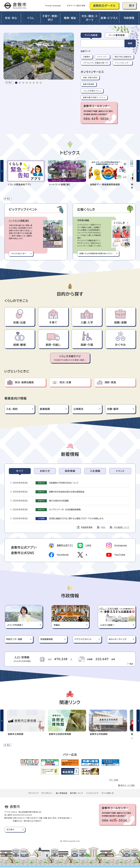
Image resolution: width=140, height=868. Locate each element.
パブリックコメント (83, 640)
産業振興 (45, 409)
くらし (31, 18)
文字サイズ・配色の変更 (76, 6)
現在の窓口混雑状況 (123, 57)
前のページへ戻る (128, 786)
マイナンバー (102, 57)
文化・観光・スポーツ (90, 18)
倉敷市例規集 (89, 84)
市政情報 (129, 18)
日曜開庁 (87, 57)
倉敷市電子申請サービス (94, 97)
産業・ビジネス (109, 18)
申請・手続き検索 (90, 78)
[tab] (16, 83)
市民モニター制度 (14, 640)
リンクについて (92, 794)
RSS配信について (122, 527)
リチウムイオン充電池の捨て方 (95, 63)
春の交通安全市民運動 (59, 501)
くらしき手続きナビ (92, 91)
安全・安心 (11, 18)
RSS (103, 527)
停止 (10, 83)
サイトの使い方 (108, 794)
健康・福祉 (70, 18)
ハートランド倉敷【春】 (19, 221)
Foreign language (53, 6)
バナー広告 (114, 780)
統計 (131, 664)
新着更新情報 (87, 527)
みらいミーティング (118, 640)
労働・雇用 (113, 409)
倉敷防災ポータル (104, 6)
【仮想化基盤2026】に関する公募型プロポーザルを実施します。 (77, 518)
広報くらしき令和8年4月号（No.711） (96, 254)
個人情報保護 (62, 794)
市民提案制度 (47, 640)
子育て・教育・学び (50, 18)
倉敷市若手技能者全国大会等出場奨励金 (67, 492)
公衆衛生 (78, 409)
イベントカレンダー (122, 63)
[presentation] (16, 83)
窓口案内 (10, 830)
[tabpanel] (109, 43)
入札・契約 (12, 409)
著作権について (77, 794)
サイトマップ (33, 794)
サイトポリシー (47, 794)
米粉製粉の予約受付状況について (64, 483)
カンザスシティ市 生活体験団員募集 (65, 510)
